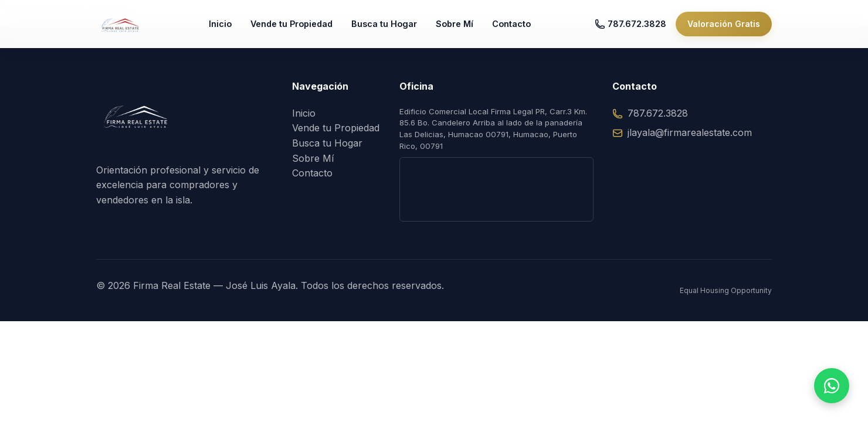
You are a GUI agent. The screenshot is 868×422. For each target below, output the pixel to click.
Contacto (523, 29)
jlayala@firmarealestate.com (682, 132)
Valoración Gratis (724, 29)
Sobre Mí (466, 29)
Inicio (231, 29)
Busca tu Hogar (395, 29)
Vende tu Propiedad (303, 29)
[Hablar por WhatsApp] (832, 386)
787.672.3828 (630, 29)
